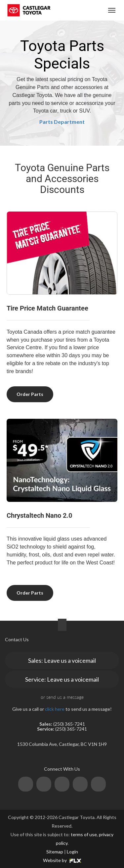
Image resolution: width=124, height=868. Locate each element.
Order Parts (30, 394)
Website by (62, 860)
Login (72, 852)
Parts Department (62, 122)
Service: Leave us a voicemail (62, 679)
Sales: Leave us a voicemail (62, 660)
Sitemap (55, 852)
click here (55, 709)
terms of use (84, 834)
